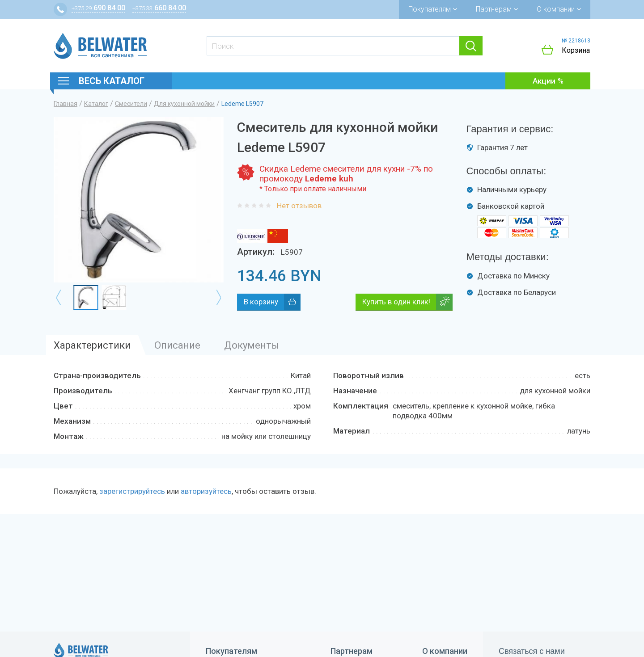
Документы (252, 345)
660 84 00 (159, 8)
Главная (66, 104)
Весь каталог (112, 81)
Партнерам (497, 9)
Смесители (131, 104)
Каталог (96, 104)
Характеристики (92, 345)
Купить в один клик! (396, 302)
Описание (177, 345)
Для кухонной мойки (184, 104)
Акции (544, 81)
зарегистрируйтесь (132, 491)
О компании (559, 9)
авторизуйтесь (206, 491)
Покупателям (433, 9)
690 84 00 (98, 8)
